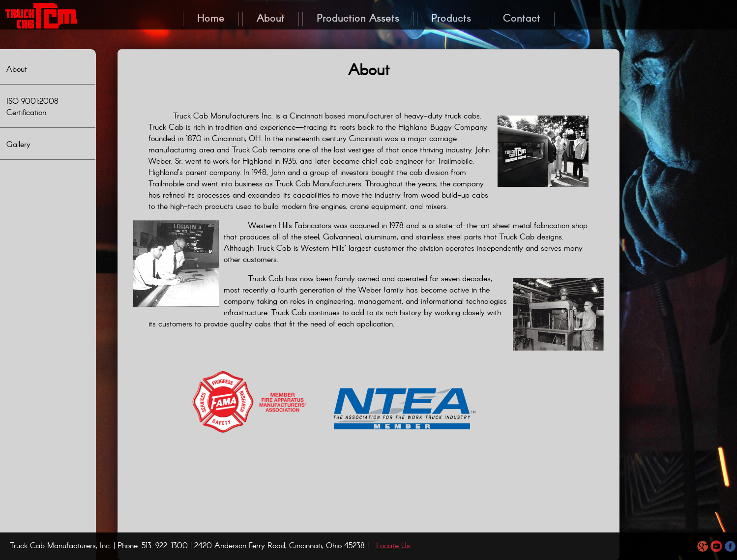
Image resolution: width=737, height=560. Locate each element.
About (17, 70)
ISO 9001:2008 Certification (32, 107)
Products (451, 19)
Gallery (18, 145)
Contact (522, 19)
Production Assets (358, 19)
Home (211, 19)
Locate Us (393, 546)
